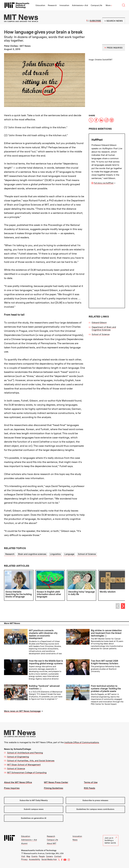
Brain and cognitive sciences (32, 554)
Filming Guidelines (54, 788)
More (109, 5)
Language (69, 554)
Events (35, 856)
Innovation (64, 5)
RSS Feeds (90, 788)
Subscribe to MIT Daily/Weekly (34, 800)
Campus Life (96, 5)
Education (40, 5)
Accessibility (35, 859)
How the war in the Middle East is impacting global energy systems (46, 662)
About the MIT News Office (18, 782)
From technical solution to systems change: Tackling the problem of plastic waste (106, 688)
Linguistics (55, 554)
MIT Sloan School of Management (24, 765)
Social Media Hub (49, 859)
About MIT (52, 844)
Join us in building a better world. (111, 840)
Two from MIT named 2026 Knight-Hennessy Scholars (104, 662)
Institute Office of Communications (82, 742)
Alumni (24, 844)
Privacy (24, 859)
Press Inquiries (12, 788)
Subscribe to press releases (95, 800)
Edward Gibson (99, 204)
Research (52, 5)
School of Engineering (18, 757)
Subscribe (95, 21)
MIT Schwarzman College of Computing (27, 773)
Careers (49, 856)
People (42, 856)
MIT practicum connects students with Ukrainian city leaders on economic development (43, 634)
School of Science (101, 216)
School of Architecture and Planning (25, 753)
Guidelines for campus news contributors (95, 809)
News (75, 840)
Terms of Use (91, 782)
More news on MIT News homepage (22, 711)
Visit (23, 856)
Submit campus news (34, 809)
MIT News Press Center (56, 782)
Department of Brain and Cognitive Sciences (104, 210)
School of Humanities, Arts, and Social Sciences (31, 761)
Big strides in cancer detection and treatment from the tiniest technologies (106, 633)
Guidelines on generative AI (34, 818)
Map (28, 856)
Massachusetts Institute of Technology (39, 850)
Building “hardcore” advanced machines (44, 687)
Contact (58, 856)
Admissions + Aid (80, 5)
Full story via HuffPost (104, 183)
